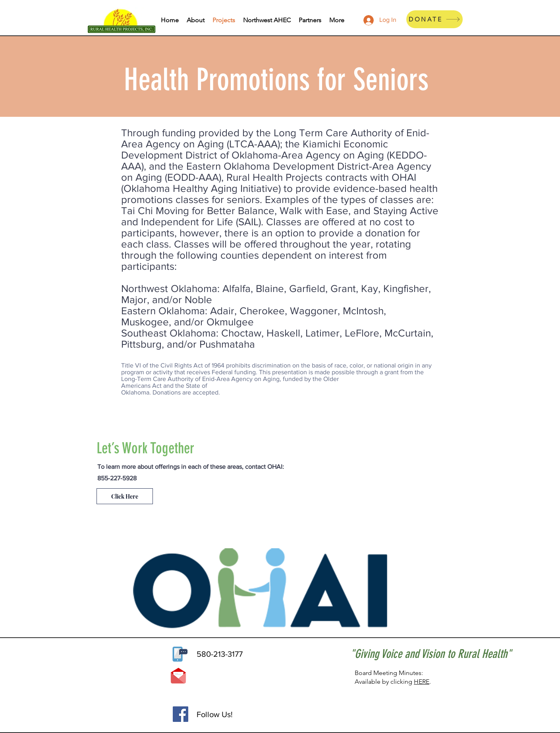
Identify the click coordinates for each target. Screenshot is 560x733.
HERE (422, 682)
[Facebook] (181, 714)
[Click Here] (125, 496)
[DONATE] (434, 19)
